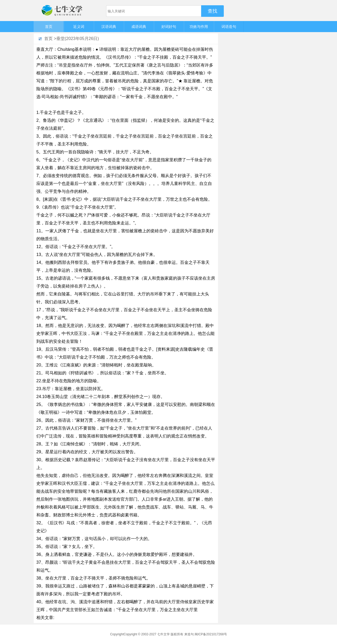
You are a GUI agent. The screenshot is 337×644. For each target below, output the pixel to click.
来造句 (189, 634)
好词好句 (169, 27)
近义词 (79, 27)
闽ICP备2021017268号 (211, 634)
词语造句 (229, 27)
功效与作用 (199, 27)
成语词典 (139, 27)
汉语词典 (109, 27)
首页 (49, 27)
